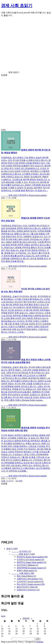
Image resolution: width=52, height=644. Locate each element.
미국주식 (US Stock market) (30, 560)
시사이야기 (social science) (30, 581)
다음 (3, 481)
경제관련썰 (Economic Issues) (31, 568)
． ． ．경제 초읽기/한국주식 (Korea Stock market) (24, 195)
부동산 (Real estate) (27, 571)
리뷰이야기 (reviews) (28, 590)
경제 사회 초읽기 (17, 5)
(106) (26, 101)
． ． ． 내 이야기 (21, 551)
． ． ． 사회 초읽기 (23, 573)
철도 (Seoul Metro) (26, 576)
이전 (20, 481)
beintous (40, 642)
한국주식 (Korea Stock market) (32, 557)
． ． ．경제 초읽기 (23, 554)
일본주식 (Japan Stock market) (31, 562)
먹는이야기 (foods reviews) (31, 584)
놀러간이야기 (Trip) (27, 587)
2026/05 (26, 618)
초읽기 (12, 549)
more (3, 616)
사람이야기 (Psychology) (30, 579)
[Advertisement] (26, 45)
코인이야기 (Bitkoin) (27, 565)
